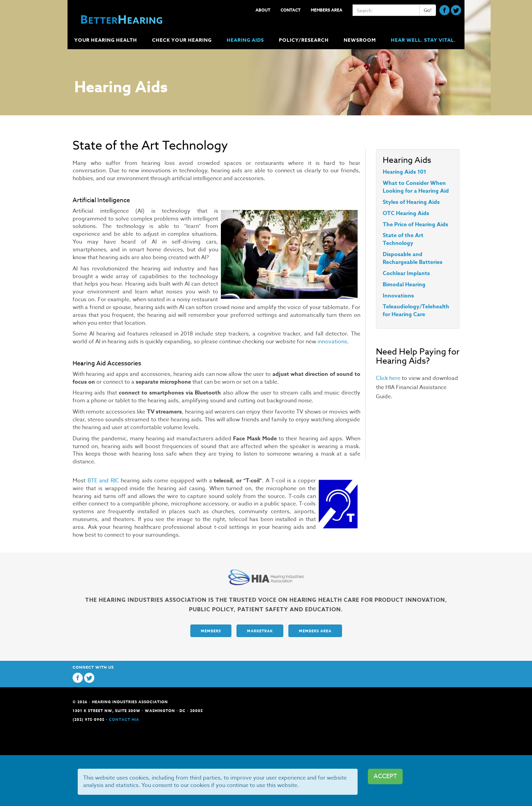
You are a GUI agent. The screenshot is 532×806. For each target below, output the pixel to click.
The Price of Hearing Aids (415, 225)
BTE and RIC (103, 481)
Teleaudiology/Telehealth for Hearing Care (416, 311)
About (263, 10)
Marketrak (260, 631)
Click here (388, 378)
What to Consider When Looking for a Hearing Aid (416, 187)
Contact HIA (124, 719)
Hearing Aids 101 (404, 172)
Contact (291, 10)
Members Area (327, 10)
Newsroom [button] (360, 40)
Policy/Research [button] (305, 40)
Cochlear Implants (406, 273)
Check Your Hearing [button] (183, 40)
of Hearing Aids (419, 202)
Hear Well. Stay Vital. (423, 40)
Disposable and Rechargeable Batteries (413, 258)
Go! (428, 10)
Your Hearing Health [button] (106, 40)
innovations (332, 342)
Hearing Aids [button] (246, 40)
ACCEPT (385, 776)
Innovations (398, 296)
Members (211, 631)
